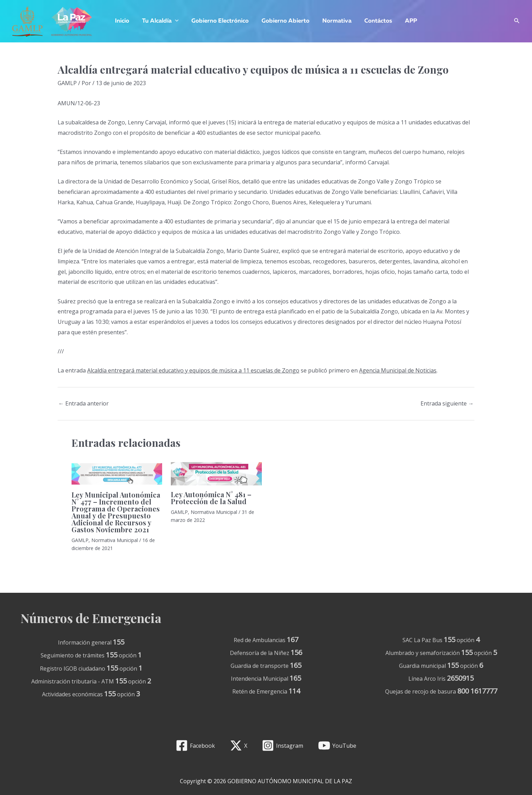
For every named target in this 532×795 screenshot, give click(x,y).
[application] (177, 21)
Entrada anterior (84, 403)
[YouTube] (337, 745)
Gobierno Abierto (285, 21)
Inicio (125, 21)
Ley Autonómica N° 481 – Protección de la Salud (211, 498)
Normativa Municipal (115, 540)
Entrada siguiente (447, 403)
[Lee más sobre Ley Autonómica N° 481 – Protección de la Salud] (216, 473)
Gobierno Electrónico (221, 21)
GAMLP (67, 83)
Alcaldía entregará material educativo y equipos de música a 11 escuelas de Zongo (193, 370)
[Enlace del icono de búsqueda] (517, 21)
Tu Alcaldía (162, 21)
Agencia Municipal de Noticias (398, 370)
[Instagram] (283, 745)
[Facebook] (195, 745)
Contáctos (376, 21)
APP (408, 21)
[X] (238, 745)
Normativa (336, 21)
